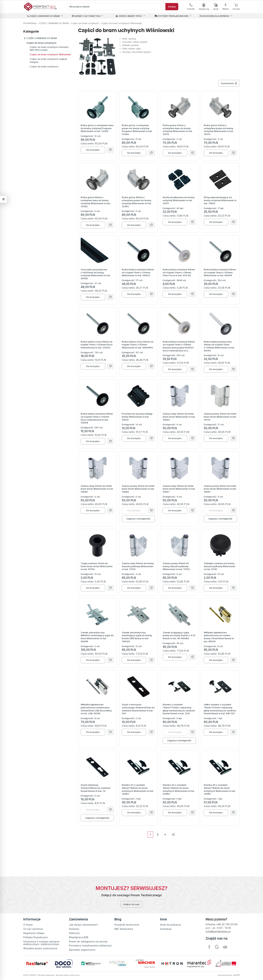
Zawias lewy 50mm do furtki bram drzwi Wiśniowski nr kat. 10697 (179, 489)
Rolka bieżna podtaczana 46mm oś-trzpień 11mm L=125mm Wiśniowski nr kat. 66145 (219, 346)
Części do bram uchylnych (41, 43)
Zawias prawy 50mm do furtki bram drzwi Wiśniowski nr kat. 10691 (220, 489)
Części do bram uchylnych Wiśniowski (50, 54)
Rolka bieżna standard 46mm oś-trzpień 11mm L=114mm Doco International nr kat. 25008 (97, 418)
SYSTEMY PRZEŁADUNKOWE (172, 16)
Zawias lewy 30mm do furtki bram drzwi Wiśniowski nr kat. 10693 (179, 417)
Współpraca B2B (79, 937)
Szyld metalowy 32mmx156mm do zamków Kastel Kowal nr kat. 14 (96, 788)
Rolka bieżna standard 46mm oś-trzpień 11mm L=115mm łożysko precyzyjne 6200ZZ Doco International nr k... (179, 346)
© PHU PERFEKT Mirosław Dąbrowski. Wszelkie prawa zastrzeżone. (52, 975)
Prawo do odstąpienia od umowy (88, 941)
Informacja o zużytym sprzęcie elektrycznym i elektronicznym (41, 943)
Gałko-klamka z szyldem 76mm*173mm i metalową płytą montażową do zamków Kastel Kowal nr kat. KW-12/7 (220, 709)
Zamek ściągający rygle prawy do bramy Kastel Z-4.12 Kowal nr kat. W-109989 (179, 635)
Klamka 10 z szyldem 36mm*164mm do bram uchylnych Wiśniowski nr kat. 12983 (138, 789)
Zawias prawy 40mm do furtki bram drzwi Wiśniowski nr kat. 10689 (138, 489)
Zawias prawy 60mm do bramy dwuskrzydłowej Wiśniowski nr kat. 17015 (176, 566)
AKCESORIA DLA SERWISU (214, 16)
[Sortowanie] (229, 83)
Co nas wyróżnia (33, 929)
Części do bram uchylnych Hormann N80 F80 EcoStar (49, 48)
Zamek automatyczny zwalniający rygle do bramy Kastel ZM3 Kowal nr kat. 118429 (137, 637)
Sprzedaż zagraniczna (82, 950)
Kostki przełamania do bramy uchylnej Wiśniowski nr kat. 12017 (179, 200)
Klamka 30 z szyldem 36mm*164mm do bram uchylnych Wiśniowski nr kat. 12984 (179, 789)
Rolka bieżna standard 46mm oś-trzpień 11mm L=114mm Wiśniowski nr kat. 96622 (138, 272)
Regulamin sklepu (34, 933)
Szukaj (172, 7)
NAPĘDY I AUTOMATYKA (86, 16)
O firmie (28, 925)
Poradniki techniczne (127, 925)
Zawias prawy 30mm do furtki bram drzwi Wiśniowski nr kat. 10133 (220, 417)
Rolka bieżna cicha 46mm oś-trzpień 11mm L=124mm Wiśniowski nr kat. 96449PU (138, 345)
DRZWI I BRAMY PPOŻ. (129, 16)
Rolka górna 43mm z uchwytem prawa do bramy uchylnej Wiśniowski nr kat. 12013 (219, 130)
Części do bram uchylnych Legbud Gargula (48, 60)
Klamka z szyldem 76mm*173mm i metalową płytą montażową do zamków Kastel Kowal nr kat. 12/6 (179, 709)
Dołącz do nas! (131, 904)
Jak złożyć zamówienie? (83, 925)
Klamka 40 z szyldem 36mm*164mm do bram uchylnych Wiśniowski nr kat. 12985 (220, 789)
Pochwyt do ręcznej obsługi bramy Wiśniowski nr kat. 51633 (137, 417)
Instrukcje (166, 929)
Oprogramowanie (229, 975)
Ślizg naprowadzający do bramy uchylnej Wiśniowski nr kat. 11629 (220, 200)
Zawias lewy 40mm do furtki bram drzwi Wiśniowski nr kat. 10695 (97, 489)
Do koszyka (93, 150)
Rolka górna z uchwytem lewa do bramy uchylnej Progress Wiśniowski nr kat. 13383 (97, 128)
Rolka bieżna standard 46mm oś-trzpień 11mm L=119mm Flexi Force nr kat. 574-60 (179, 272)
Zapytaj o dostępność (138, 519)
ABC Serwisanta (124, 929)
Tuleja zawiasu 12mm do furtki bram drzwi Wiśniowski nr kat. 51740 (97, 566)
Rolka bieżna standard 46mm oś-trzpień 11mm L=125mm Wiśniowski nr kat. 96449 (220, 272)
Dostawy (74, 929)
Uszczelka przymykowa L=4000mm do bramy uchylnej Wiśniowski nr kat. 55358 (96, 274)
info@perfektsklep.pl (218, 931)
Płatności (74, 933)
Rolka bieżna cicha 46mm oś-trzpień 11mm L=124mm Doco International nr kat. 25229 (97, 345)
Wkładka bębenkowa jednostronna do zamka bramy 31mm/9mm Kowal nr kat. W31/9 (219, 637)
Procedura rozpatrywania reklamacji (90, 945)
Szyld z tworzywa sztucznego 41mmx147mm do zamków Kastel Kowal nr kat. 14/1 (138, 709)
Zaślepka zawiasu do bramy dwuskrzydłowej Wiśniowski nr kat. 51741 (220, 566)
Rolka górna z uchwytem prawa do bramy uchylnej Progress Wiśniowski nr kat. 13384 (137, 130)
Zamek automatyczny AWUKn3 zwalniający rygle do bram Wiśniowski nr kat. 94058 (97, 637)
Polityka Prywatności (36, 937)
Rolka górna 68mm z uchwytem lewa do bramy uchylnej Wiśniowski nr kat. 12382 (96, 202)
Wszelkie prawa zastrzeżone (40, 948)
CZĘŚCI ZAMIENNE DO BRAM (43, 16)
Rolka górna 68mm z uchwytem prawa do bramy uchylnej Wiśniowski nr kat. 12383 (137, 202)
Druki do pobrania (170, 925)
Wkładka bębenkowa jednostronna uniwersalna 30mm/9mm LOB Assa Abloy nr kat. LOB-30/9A (96, 709)
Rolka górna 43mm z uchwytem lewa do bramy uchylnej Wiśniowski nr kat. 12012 (178, 130)
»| (173, 834)
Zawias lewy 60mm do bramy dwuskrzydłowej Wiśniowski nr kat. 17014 (138, 566)
